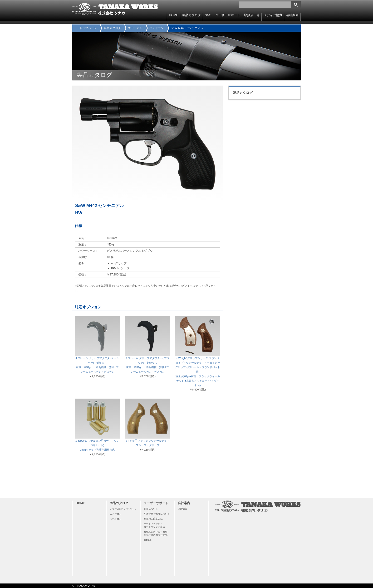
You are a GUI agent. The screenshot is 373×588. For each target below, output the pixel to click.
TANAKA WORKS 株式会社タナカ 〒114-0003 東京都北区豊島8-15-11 (115, 9)
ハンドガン (157, 28)
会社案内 (292, 15)
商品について (151, 509)
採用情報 (182, 509)
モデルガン (116, 519)
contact (147, 540)
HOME (174, 15)
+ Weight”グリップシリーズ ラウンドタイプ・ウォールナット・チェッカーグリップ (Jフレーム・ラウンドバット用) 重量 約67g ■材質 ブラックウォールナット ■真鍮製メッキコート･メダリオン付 (198, 372)
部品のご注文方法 (153, 519)
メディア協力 (273, 15)
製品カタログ (112, 28)
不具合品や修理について (157, 514)
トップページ (88, 28)
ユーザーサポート (228, 15)
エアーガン (135, 28)
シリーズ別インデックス (123, 509)
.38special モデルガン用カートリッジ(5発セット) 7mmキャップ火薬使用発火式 (97, 445)
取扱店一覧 (252, 15)
